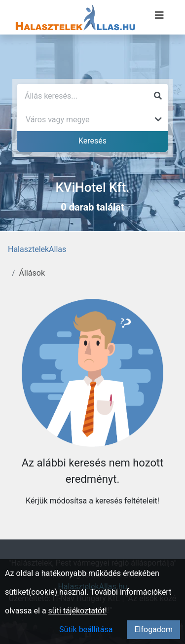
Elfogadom (153, 629)
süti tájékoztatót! (78, 611)
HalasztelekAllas (37, 249)
